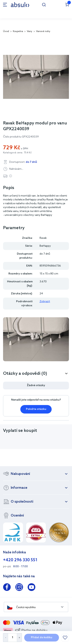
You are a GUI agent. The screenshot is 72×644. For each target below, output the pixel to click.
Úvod (6, 31)
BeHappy (45, 246)
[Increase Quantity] (19, 638)
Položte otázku (36, 409)
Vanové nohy (43, 31)
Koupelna (18, 31)
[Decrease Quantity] (5, 638)
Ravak (43, 238)
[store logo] (20, 5)
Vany (30, 31)
